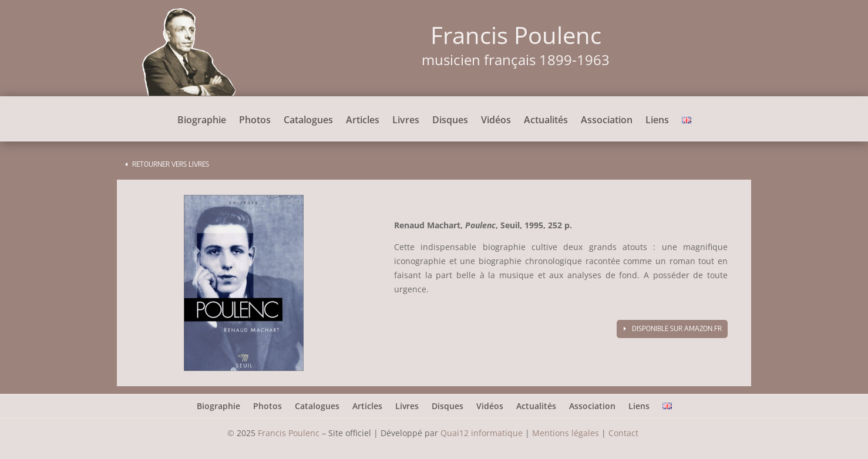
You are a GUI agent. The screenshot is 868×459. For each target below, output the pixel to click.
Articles (363, 121)
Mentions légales (566, 433)
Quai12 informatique (482, 433)
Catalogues (308, 121)
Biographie (202, 121)
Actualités (546, 121)
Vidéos (496, 121)
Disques (450, 121)
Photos (255, 121)
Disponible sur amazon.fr (677, 328)
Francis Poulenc (289, 433)
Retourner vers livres (171, 164)
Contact (625, 433)
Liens (657, 121)
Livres (406, 121)
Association (607, 121)
